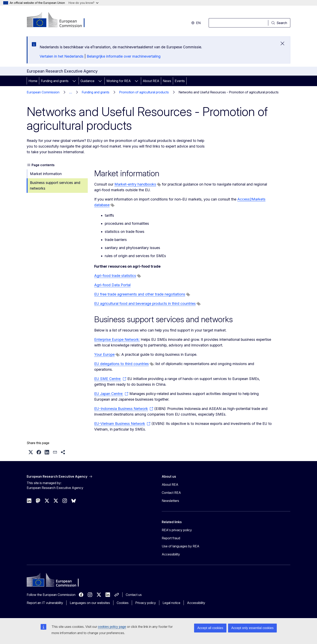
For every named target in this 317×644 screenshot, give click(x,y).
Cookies (123, 603)
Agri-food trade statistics (115, 276)
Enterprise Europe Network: (117, 339)
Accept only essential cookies (252, 628)
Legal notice (171, 603)
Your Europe (104, 354)
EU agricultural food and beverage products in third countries (145, 304)
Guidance (87, 81)
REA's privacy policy (177, 530)
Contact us (134, 595)
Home (33, 81)
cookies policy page (112, 627)
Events (180, 81)
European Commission (43, 92)
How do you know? (83, 3)
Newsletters (170, 501)
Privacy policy (146, 603)
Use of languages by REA (181, 546)
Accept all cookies (210, 628)
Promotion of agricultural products (144, 92)
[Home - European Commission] (59, 20)
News (167, 81)
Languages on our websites (90, 603)
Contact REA (171, 493)
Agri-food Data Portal (112, 285)
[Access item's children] (74, 81)
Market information (46, 174)
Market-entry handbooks (135, 184)
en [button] (196, 23)
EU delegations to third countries (122, 364)
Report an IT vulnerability (45, 603)
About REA (151, 81)
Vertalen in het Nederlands (62, 56)
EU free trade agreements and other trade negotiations (140, 294)
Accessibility (171, 554)
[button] (31, 452)
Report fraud (171, 538)
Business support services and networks (55, 185)
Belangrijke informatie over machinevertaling (124, 56)
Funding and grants (55, 81)
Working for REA (119, 81)
